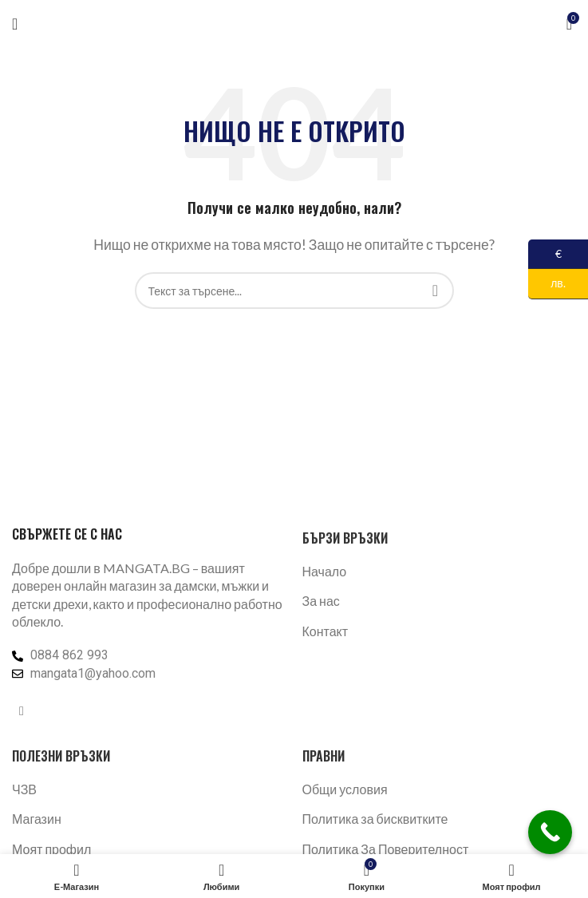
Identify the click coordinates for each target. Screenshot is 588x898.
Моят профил (51, 849)
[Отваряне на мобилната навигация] (15, 24)
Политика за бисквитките (375, 819)
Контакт (326, 631)
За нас (321, 601)
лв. (547, 284)
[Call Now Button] (550, 832)
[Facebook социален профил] (22, 710)
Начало (325, 571)
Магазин (37, 819)
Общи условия (345, 789)
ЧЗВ (24, 789)
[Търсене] (294, 291)
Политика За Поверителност (386, 849)
